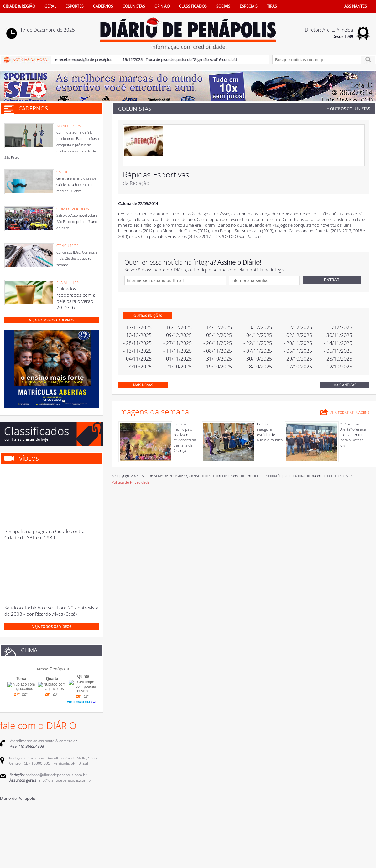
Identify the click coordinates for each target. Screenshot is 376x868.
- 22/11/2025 (258, 343)
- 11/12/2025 (338, 327)
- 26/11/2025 (218, 343)
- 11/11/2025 (178, 351)
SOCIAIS (223, 6)
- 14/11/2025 (338, 343)
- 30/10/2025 (258, 359)
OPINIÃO (162, 6)
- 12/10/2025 (338, 367)
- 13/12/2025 (258, 327)
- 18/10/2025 (258, 367)
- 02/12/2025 (298, 335)
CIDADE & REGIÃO (19, 6)
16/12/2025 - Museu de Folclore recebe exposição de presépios (60, 60)
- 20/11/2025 (298, 343)
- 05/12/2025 (218, 335)
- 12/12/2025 (298, 327)
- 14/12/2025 (218, 327)
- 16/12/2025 (178, 327)
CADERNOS (103, 6)
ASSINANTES (356, 6)
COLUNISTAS (134, 6)
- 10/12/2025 (137, 335)
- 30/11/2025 (338, 335)
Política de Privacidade (131, 482)
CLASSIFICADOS (193, 6)
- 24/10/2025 (137, 367)
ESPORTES (75, 6)
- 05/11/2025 (338, 351)
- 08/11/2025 (218, 351)
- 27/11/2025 (178, 343)
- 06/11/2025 (298, 351)
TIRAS (272, 6)
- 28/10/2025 (338, 359)
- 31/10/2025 (218, 359)
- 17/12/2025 (137, 327)
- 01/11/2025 (178, 359)
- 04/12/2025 (258, 335)
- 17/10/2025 (298, 367)
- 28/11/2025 (137, 343)
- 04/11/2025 (137, 359)
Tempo (42, 669)
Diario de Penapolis (18, 798)
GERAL (50, 6)
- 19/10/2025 (218, 367)
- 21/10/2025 (178, 367)
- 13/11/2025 (137, 351)
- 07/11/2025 (258, 351)
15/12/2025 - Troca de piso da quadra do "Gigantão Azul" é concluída (183, 60)
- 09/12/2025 (178, 335)
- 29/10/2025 (298, 359)
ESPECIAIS (249, 6)
